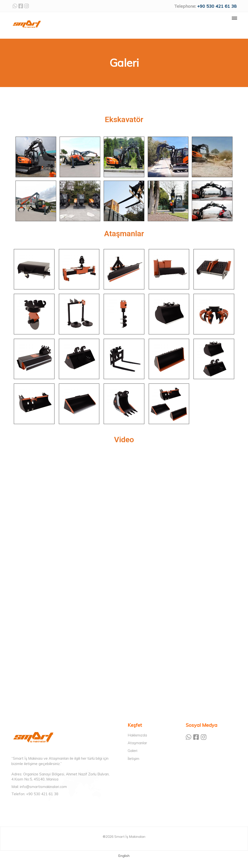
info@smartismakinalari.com (43, 787)
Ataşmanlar (137, 743)
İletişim (133, 759)
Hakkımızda (137, 735)
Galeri (132, 751)
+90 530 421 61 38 (217, 6)
